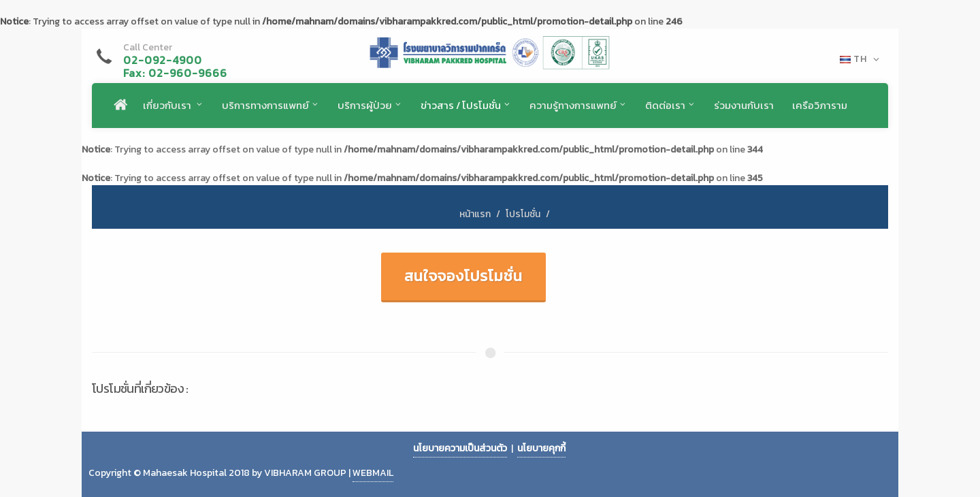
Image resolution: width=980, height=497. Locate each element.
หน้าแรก (475, 214)
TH (860, 59)
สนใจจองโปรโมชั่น (463, 276)
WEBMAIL (373, 473)
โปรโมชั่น (523, 214)
